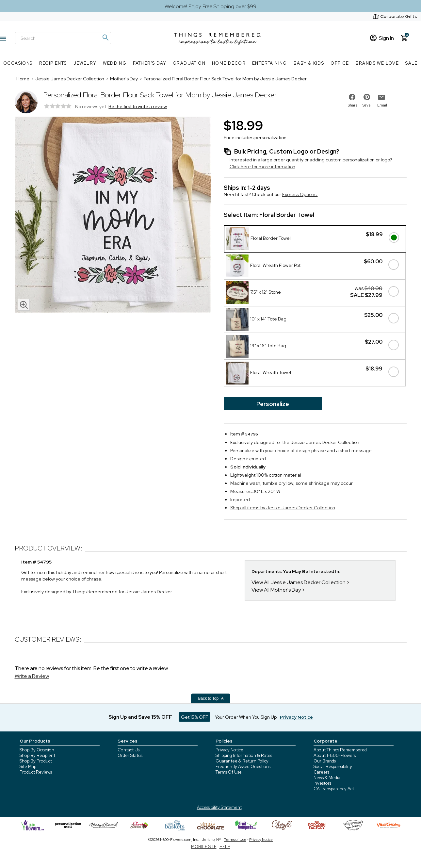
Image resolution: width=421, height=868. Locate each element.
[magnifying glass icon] (24, 305)
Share (353, 105)
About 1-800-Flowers (335, 755)
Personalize (273, 404)
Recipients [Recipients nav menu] (53, 63)
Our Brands (325, 761)
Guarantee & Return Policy (242, 761)
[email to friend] (381, 97)
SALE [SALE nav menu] (412, 63)
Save (367, 105)
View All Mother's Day (276, 590)
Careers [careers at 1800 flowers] (321, 772)
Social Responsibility (333, 767)
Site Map (28, 767)
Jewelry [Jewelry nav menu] (85, 63)
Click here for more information (262, 167)
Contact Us (129, 750)
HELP (225, 847)
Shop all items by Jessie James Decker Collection (283, 508)
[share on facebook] (352, 97)
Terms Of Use (229, 772)
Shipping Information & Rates (244, 755)
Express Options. (300, 194)
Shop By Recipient (37, 755)
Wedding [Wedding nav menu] (115, 63)
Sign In (382, 38)
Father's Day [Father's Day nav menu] (150, 63)
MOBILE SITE (204, 847)
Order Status (130, 755)
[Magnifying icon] (105, 38)
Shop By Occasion (37, 750)
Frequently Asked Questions (243, 767)
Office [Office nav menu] (340, 63)
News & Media (327, 778)
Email (382, 105)
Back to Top (211, 698)
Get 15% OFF (194, 717)
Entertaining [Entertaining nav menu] (270, 63)
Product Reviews (36, 772)
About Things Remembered (340, 750)
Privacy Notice (229, 750)
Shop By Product (36, 761)
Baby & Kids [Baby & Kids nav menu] (309, 63)
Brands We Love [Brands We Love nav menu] (377, 63)
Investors (322, 783)
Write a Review (32, 676)
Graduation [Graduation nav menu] (189, 63)
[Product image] (113, 215)
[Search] (63, 38)
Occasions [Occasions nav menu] (18, 63)
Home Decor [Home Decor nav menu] (229, 63)
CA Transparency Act (334, 789)
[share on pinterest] (367, 97)
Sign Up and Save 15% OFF (140, 717)
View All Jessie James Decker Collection (299, 582)
